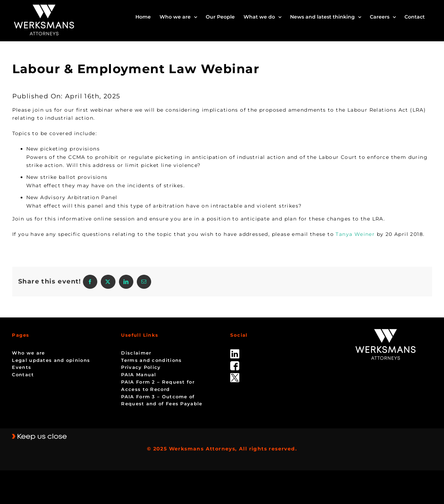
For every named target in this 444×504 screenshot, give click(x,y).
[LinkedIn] (126, 282)
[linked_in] (235, 352)
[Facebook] (90, 282)
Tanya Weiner (355, 234)
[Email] (144, 282)
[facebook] (235, 364)
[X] (108, 282)
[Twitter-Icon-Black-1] (235, 376)
